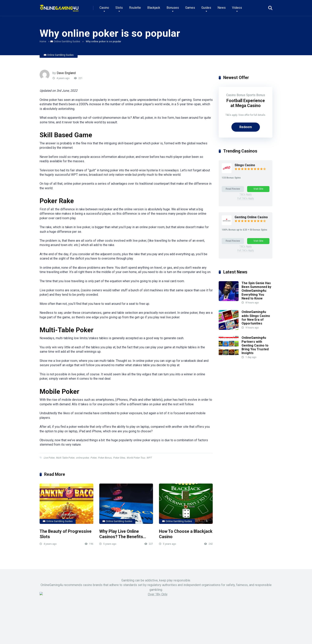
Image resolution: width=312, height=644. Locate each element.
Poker (93, 458)
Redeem (246, 127)
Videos (237, 8)
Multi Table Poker (65, 458)
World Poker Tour (136, 458)
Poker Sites (119, 458)
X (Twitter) (142, 617)
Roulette (135, 8)
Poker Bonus (105, 458)
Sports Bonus (256, 95)
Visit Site (258, 189)
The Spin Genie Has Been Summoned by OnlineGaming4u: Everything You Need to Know (256, 291)
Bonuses (173, 8)
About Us (215, 636)
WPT (149, 458)
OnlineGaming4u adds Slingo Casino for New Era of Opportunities (256, 318)
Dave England (66, 73)
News (222, 8)
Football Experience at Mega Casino (246, 103)
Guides (206, 8)
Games (190, 8)
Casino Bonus (236, 95)
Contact (189, 636)
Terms (251, 636)
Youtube (157, 617)
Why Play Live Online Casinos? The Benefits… (123, 534)
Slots (119, 8)
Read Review (233, 189)
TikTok (201, 617)
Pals (202, 636)
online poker (82, 458)
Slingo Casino (245, 165)
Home (43, 42)
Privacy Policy (234, 636)
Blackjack (154, 8)
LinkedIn (188, 617)
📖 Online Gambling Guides (65, 42)
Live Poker (49, 458)
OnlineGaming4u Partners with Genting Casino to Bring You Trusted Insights (255, 346)
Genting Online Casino (251, 217)
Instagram (172, 617)
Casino (104, 8)
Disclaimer (266, 636)
